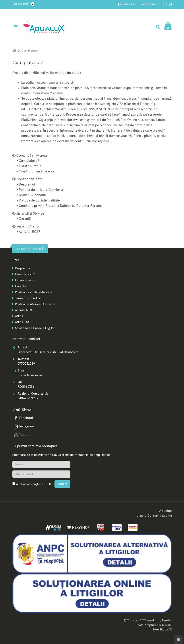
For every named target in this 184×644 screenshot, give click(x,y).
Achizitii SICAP (29, 232)
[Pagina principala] (45, 27)
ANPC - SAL (23, 322)
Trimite (62, 484)
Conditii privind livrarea (35, 171)
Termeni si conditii (31, 195)
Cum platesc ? (28, 161)
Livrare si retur (29, 166)
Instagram (23, 426)
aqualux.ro (154, 621)
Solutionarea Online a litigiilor (35, 328)
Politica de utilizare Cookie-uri (41, 190)
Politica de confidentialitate (38, 201)
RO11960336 (26, 387)
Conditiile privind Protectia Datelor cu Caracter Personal (60, 206)
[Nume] (41, 464)
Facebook (23, 418)
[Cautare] (158, 27)
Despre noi (149, 5)
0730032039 (26, 364)
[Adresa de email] (41, 474)
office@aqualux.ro (30, 375)
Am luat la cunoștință (34, 484)
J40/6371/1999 (28, 398)
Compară (23, 4)
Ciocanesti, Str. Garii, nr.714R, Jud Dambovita (48, 352)
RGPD (47, 484)
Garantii (24, 219)
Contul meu (127, 5)
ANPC (19, 316)
